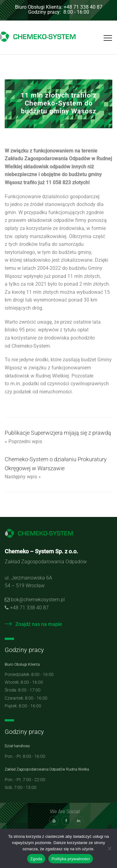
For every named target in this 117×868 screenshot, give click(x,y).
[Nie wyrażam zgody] (109, 848)
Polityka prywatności (71, 859)
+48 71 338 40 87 (29, 608)
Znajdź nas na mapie (33, 624)
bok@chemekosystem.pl (38, 600)
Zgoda (36, 859)
